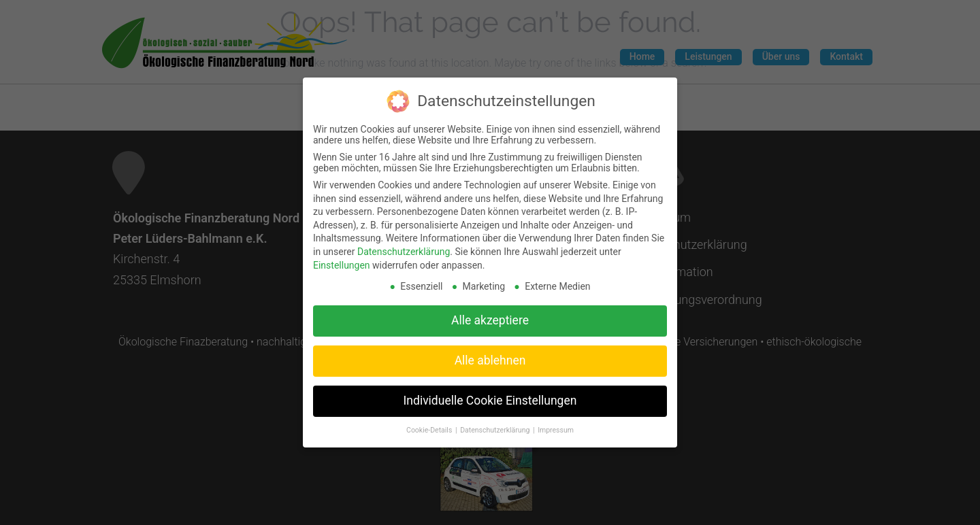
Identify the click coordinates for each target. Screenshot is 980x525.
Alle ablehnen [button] (490, 356)
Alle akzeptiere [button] (490, 316)
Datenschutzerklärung (404, 247)
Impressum (556, 425)
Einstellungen (342, 260)
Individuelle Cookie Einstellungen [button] (490, 396)
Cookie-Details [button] (430, 425)
